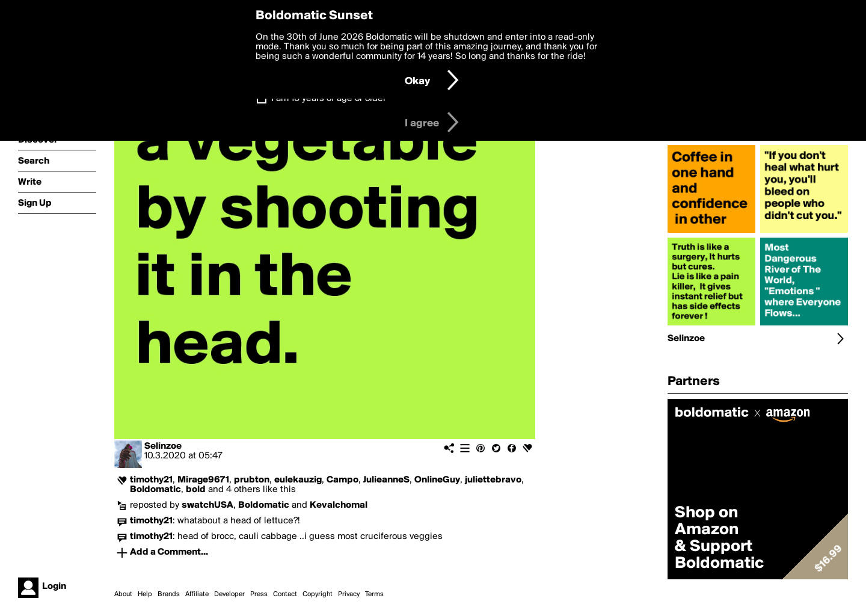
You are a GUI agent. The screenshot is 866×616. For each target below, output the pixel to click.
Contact (285, 594)
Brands (169, 594)
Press (259, 594)
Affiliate (197, 594)
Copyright (318, 594)
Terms (374, 594)
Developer (229, 594)
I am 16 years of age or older (329, 99)
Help (145, 594)
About (123, 594)
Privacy (349, 594)
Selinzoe (163, 446)
